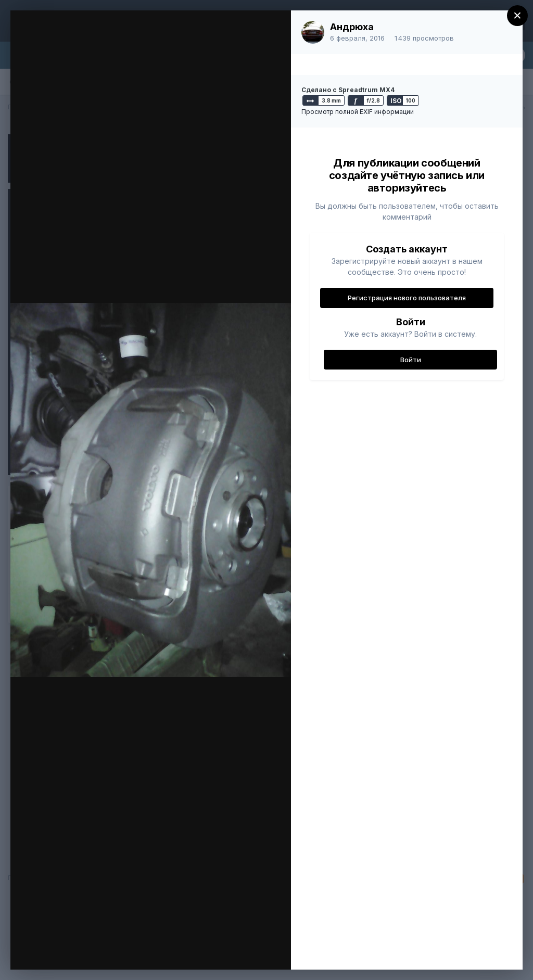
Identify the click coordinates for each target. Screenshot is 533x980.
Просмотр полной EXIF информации (358, 112)
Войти (411, 360)
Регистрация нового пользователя (407, 298)
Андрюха (352, 27)
